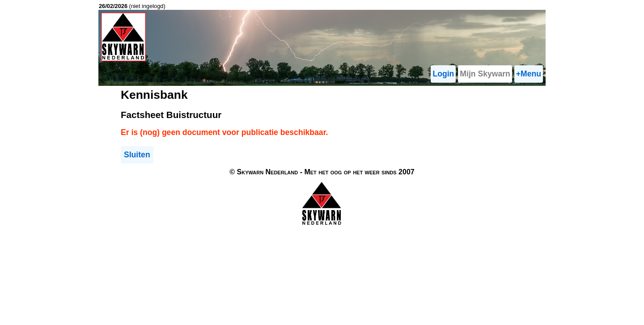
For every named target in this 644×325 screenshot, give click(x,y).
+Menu (529, 74)
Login (443, 74)
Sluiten (137, 155)
